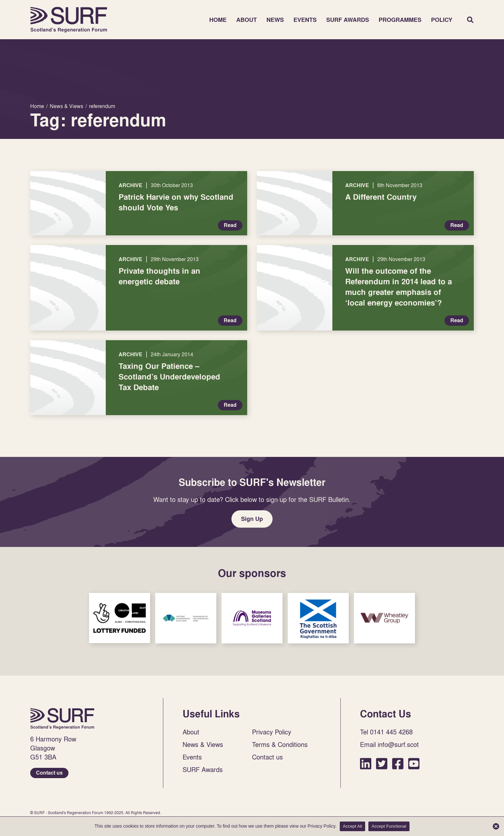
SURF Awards (348, 20)
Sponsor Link (120, 618)
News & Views (203, 744)
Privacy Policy (272, 732)
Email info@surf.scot (389, 744)
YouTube (414, 763)
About (247, 20)
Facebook (398, 763)
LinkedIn (366, 763)
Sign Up (252, 519)
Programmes (400, 20)
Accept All (353, 826)
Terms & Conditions (280, 744)
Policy (442, 20)
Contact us (49, 773)
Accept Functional (389, 826)
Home (69, 20)
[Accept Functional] (496, 826)
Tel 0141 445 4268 (386, 732)
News (275, 20)
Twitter (382, 763)
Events (305, 20)
